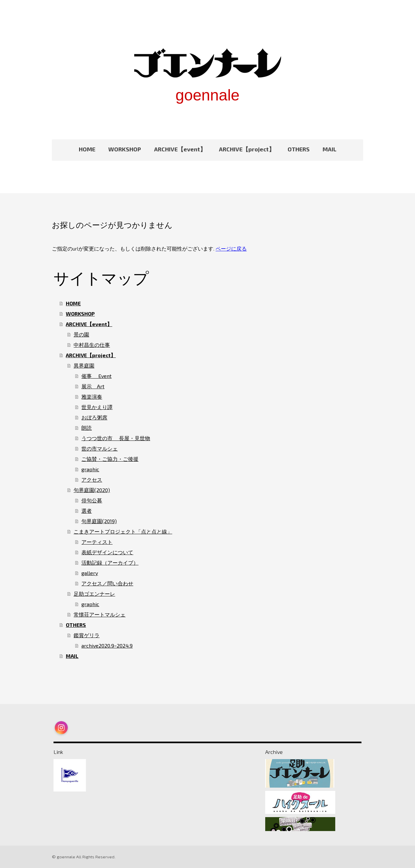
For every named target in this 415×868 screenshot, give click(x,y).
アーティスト (97, 542)
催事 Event (96, 376)
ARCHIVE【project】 (247, 149)
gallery (90, 573)
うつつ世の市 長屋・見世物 (116, 438)
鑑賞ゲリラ (87, 635)
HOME (87, 149)
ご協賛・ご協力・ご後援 (110, 459)
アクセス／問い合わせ (107, 583)
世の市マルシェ (100, 448)
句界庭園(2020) (92, 490)
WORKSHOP (125, 149)
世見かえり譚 (97, 407)
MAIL (330, 149)
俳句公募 (92, 500)
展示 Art (93, 386)
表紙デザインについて (107, 552)
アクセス (92, 480)
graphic (90, 469)
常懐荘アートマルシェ (100, 614)
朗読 (87, 428)
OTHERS (299, 149)
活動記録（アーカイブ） (110, 563)
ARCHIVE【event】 (180, 149)
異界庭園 (84, 365)
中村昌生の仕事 (92, 345)
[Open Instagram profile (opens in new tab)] (61, 728)
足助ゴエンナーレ (94, 594)
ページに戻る (231, 248)
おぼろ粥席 (94, 417)
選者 (87, 511)
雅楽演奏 (92, 397)
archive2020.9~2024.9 (107, 645)
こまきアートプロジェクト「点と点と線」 (123, 531)
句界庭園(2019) (99, 521)
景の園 (81, 334)
